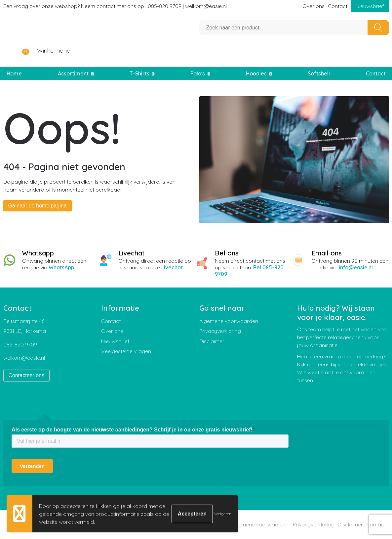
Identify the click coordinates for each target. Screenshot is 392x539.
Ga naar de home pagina (38, 206)
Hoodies (256, 73)
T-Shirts (139, 73)
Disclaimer (212, 341)
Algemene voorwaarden (229, 321)
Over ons (314, 6)
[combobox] (284, 28)
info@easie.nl (356, 267)
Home (14, 73)
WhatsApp (61, 267)
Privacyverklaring (220, 331)
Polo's (198, 73)
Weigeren (223, 514)
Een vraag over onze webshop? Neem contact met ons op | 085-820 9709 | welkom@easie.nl (115, 6)
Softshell (319, 73)
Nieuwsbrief (370, 6)
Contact (338, 6)
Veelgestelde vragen (126, 351)
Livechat (172, 267)
